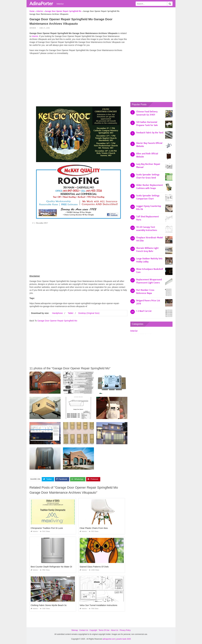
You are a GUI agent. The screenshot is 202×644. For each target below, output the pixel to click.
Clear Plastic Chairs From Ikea (94, 528)
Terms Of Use (104, 630)
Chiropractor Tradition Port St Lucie (47, 528)
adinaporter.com (109, 639)
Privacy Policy (125, 630)
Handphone (57, 313)
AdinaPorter (41, 3)
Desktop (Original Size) (89, 313)
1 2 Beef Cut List (144, 311)
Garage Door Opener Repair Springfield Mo (57, 321)
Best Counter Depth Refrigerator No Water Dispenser (55, 567)
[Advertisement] (78, 78)
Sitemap (75, 630)
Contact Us (84, 630)
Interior (60, 4)
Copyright (93, 630)
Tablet (70, 313)
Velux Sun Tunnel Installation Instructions (98, 605)
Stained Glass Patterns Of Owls (94, 567)
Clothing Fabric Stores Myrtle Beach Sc (49, 605)
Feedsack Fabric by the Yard (150, 133)
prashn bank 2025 (124, 639)
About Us (114, 630)
